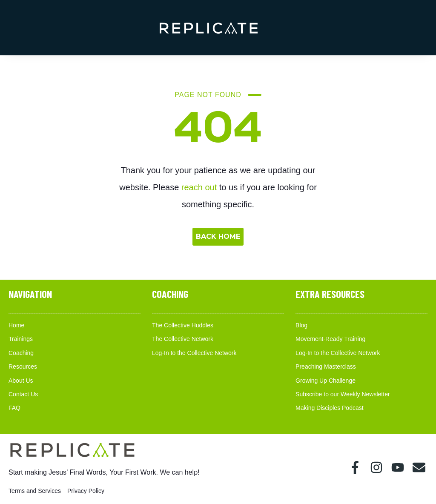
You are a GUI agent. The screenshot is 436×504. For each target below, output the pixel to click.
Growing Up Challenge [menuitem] (326, 381)
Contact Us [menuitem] (23, 394)
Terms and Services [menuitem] (35, 491)
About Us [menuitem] (21, 381)
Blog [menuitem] (301, 325)
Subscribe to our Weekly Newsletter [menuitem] (343, 394)
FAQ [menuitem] (14, 408)
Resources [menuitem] (23, 367)
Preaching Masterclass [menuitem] (326, 367)
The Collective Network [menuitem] (183, 339)
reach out (199, 187)
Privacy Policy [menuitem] (86, 491)
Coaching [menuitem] (21, 353)
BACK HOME (218, 236)
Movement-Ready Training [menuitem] (330, 339)
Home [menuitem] (16, 325)
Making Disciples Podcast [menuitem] (330, 408)
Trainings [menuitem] (21, 339)
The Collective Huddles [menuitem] (183, 325)
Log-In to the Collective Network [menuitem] (194, 353)
